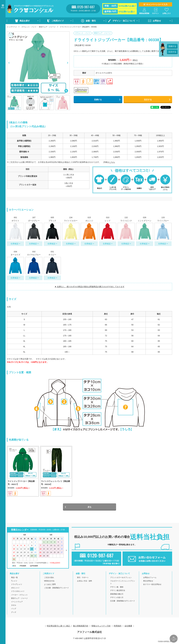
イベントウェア (17, 603)
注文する (148, 100)
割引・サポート (83, 578)
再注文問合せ (148, 582)
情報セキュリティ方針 (101, 627)
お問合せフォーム (150, 578)
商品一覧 (14, 578)
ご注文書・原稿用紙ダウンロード (56, 589)
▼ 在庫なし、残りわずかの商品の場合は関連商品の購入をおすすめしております (89, 287)
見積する (98, 100)
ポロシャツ (15, 589)
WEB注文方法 (49, 582)
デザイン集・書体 (117, 588)
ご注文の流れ (49, 578)
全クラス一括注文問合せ (152, 585)
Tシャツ (14, 582)
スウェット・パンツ (29, 27)
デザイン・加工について (124, 21)
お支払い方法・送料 (85, 582)
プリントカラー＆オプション (121, 578)
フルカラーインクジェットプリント (123, 583)
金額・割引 (91, 21)
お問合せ (157, 21)
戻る (89, 508)
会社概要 (128, 627)
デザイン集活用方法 (118, 592)
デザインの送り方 (117, 598)
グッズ (14, 613)
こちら (112, 162)
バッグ (14, 610)
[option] (38, 63)
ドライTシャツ (17, 585)
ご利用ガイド (58, 21)
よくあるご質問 (50, 585)
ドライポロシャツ (18, 592)
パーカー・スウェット (19, 596)
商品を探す (25, 21)
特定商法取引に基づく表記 (59, 627)
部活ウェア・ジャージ (47, 27)
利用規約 (118, 627)
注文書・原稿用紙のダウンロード (123, 602)
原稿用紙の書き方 (117, 595)
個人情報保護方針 (81, 627)
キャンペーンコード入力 (157, 4)
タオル (14, 606)
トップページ (12, 27)
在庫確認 (14, 244)
